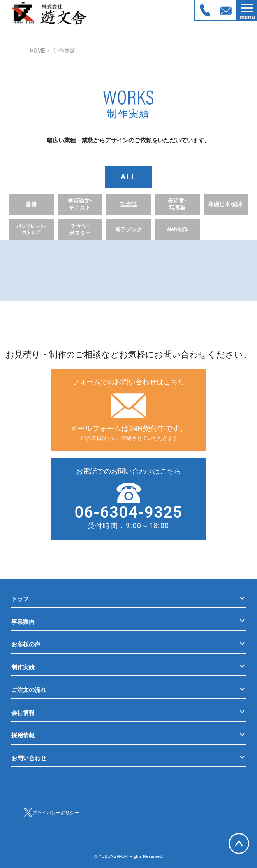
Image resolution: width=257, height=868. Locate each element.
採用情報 (23, 735)
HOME (37, 51)
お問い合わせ (29, 758)
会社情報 (23, 713)
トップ (20, 599)
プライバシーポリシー (56, 813)
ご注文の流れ (29, 690)
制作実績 (64, 51)
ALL (128, 177)
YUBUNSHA (111, 856)
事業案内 (23, 622)
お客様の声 (26, 644)
